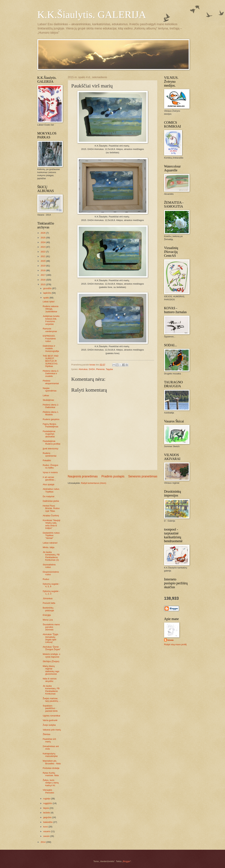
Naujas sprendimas (50, 389)
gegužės (48, 817)
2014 (43, 842)
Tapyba (109, 369)
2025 (43, 238)
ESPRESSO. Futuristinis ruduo (49, 339)
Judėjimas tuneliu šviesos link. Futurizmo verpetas (51, 320)
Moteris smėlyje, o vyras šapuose (52, 655)
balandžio (48, 822)
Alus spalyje (49, 484)
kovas (171, 640)
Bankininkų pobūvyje (48, 609)
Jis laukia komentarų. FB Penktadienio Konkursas (51, 690)
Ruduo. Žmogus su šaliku (51, 466)
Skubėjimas (48, 400)
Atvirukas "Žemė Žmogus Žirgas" (52, 648)
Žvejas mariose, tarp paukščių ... (52, 700)
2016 (43, 280)
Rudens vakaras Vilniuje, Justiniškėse (51, 309)
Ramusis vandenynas (50, 330)
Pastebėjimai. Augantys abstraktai (49, 434)
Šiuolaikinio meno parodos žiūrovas (51, 627)
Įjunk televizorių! (51, 449)
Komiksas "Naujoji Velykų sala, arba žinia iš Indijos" (51, 524)
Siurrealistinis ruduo (49, 566)
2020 (43, 261)
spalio (46, 298)
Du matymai (49, 496)
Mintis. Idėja (49, 547)
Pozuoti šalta (49, 603)
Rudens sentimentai (50, 454)
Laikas (46, 395)
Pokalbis (47, 460)
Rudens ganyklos (51, 419)
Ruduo (46, 579)
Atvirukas (83, 369)
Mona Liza (48, 620)
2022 (43, 252)
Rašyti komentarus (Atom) (94, 483)
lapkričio (48, 293)
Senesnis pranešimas (143, 476)
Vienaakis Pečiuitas (48, 791)
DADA (92, 369)
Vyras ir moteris (50, 472)
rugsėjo (47, 799)
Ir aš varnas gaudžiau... (49, 478)
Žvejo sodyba (49, 725)
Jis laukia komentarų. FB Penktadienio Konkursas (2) (51, 556)
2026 (43, 233)
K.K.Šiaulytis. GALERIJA (92, 15)
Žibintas (47, 734)
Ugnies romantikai (51, 716)
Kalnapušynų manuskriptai (50, 755)
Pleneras (100, 369)
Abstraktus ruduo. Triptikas (51, 490)
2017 (43, 275)
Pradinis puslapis (113, 476)
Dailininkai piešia (51, 501)
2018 (43, 270)
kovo (46, 827)
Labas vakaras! (50, 543)
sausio (47, 836)
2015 (43, 284)
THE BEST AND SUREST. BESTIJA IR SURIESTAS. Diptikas (51, 361)
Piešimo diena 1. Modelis (51, 413)
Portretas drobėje (51, 768)
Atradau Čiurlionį (51, 516)
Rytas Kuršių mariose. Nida (51, 774)
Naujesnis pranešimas (83, 476)
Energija (47, 615)
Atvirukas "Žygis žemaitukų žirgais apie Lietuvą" (51, 638)
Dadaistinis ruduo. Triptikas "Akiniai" (51, 535)
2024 (43, 242)
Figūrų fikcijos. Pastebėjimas (51, 425)
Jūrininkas (48, 598)
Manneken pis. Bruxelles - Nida (52, 762)
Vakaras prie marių (52, 730)
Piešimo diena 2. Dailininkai (51, 406)
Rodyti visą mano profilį (175, 644)
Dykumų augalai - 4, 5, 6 (51, 585)
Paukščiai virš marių (49, 740)
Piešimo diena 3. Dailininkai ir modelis (51, 374)
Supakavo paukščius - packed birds (50, 708)
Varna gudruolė (50, 720)
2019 (43, 266)
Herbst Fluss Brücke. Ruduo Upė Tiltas (51, 508)
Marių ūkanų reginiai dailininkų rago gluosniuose (51, 670)
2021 (43, 256)
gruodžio (48, 288)
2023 (43, 247)
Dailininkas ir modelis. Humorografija (51, 348)
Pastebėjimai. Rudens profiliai (52, 442)
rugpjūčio (48, 803)
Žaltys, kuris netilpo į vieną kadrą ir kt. (51, 783)
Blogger (126, 861)
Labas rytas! (49, 302)
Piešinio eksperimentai (51, 382)
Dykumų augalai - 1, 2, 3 (51, 592)
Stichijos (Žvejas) (51, 661)
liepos (46, 808)
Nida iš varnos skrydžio (50, 680)
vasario (47, 831)
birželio (47, 813)
